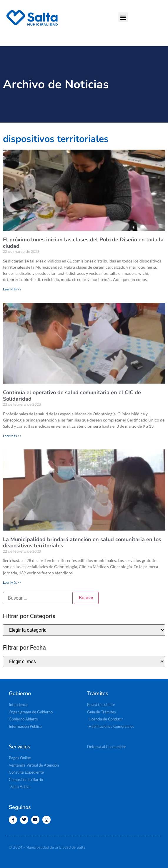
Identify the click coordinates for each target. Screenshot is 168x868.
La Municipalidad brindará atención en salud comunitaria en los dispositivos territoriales (82, 543)
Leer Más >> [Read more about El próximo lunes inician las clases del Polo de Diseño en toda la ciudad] (12, 289)
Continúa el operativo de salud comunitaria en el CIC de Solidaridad (72, 396)
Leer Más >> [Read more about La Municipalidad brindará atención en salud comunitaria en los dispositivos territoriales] (12, 582)
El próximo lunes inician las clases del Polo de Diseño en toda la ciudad (83, 243)
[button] (123, 17)
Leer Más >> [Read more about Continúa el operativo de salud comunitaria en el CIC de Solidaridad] (12, 436)
